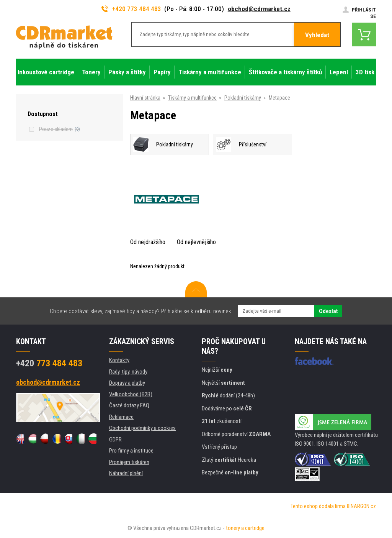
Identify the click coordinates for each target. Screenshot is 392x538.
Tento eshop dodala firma (318, 506)
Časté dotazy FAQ (129, 405)
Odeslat (328, 311)
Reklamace (121, 417)
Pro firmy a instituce (131, 451)
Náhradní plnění (126, 473)
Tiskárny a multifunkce (192, 98)
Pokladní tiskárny (243, 98)
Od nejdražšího (148, 242)
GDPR (115, 440)
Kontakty (119, 360)
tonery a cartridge (245, 528)
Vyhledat (317, 35)
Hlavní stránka (145, 98)
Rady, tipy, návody (128, 372)
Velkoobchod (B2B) (131, 394)
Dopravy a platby (127, 383)
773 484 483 (49, 363)
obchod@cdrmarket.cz (259, 9)
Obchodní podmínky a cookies (142, 428)
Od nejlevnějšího (196, 242)
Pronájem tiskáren (129, 462)
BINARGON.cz (361, 506)
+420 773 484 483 (131, 9)
